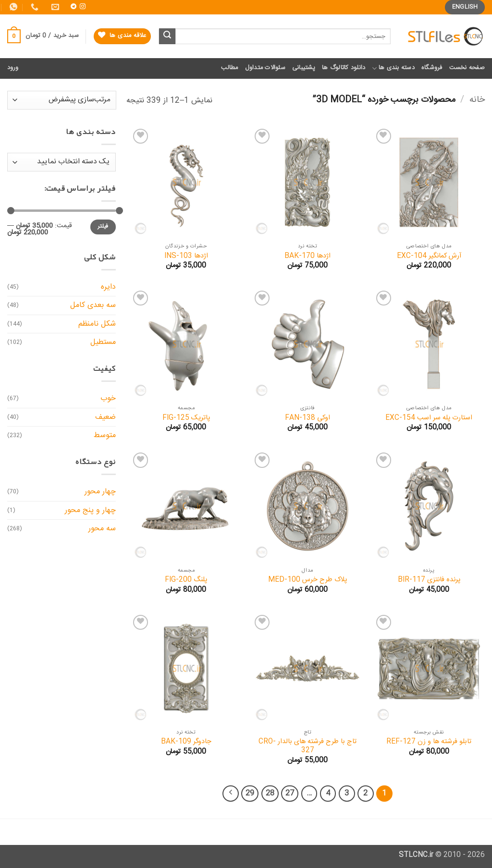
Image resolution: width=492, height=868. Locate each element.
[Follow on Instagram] (83, 7)
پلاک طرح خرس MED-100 (307, 580)
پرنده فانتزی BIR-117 (429, 580)
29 (250, 793)
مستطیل (103, 342)
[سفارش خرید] (62, 100)
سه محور (102, 529)
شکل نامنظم (97, 324)
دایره (108, 287)
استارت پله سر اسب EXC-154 (429, 418)
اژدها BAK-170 (307, 256)
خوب (108, 398)
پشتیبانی (304, 68)
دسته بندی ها (393, 68)
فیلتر (103, 226)
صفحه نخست (467, 68)
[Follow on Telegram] (74, 7)
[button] (43, 37)
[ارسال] (167, 37)
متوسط (105, 435)
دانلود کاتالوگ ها (344, 68)
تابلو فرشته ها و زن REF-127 (429, 742)
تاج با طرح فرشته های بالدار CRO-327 (307, 746)
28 (270, 793)
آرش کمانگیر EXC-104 (429, 256)
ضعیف (105, 417)
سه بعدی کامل (93, 305)
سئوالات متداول (265, 68)
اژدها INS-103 (186, 256)
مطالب (229, 68)
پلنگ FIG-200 (186, 580)
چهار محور (100, 492)
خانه (477, 100)
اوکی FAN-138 (307, 418)
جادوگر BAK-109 (186, 742)
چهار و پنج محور (90, 510)
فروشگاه (432, 68)
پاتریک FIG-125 (186, 418)
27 (290, 793)
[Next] (231, 794)
